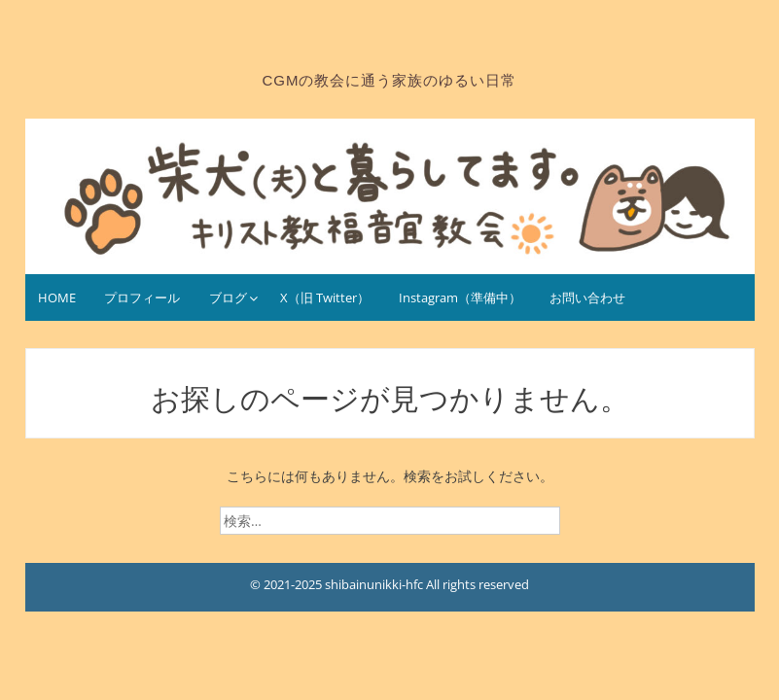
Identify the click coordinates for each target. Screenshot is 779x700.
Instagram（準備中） (460, 297)
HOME (57, 297)
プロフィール (142, 297)
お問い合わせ (587, 297)
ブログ (228, 297)
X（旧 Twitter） (325, 297)
